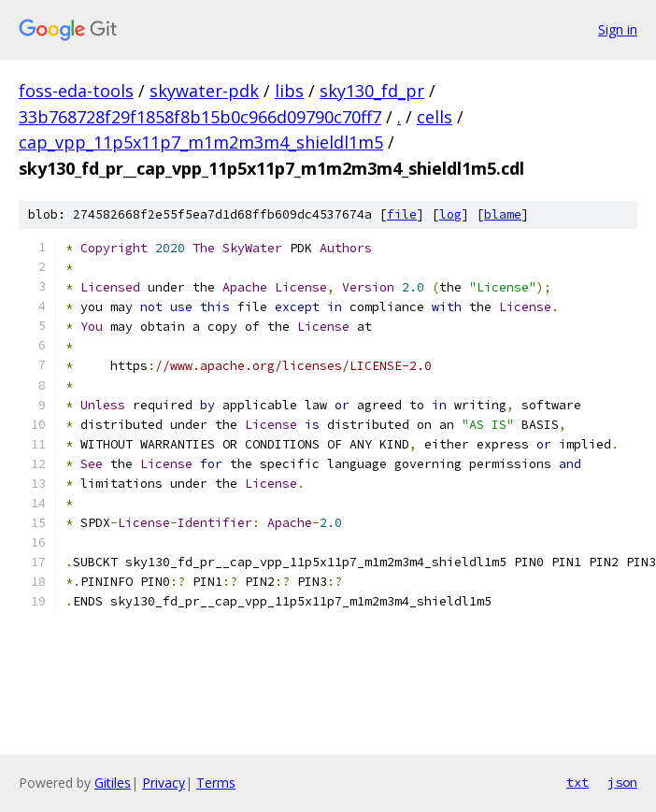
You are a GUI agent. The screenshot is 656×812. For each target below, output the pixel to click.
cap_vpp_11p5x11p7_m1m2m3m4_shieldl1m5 (201, 142)
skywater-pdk (204, 91)
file (402, 214)
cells (435, 117)
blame (503, 214)
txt (578, 782)
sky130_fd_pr (372, 91)
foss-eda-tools (76, 91)
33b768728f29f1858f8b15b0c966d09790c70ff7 (200, 117)
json (622, 782)
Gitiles (113, 783)
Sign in (618, 29)
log (450, 214)
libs (289, 91)
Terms (216, 783)
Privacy (164, 783)
